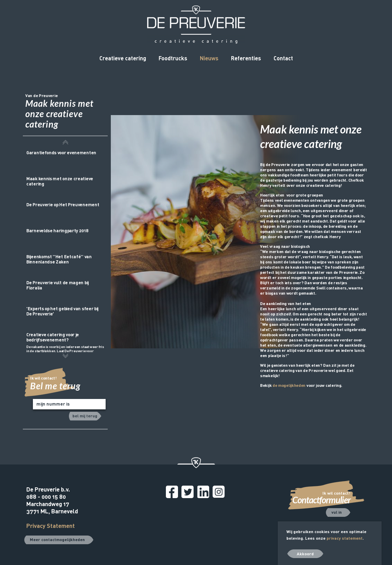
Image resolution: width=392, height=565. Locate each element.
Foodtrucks (173, 58)
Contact (283, 58)
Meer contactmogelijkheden (57, 539)
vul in (337, 512)
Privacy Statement (51, 526)
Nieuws (209, 58)
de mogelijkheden (289, 385)
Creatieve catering (123, 58)
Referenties (246, 58)
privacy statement (345, 538)
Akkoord (305, 554)
